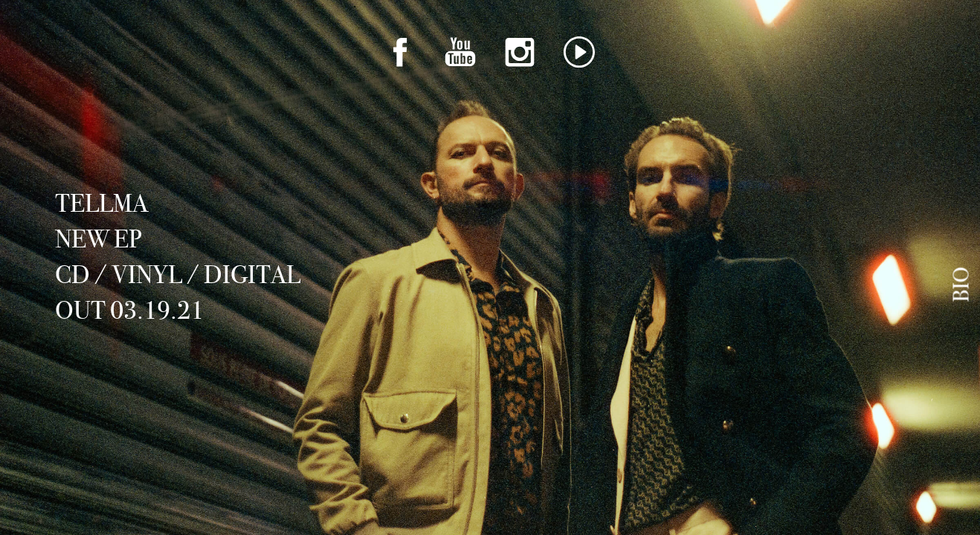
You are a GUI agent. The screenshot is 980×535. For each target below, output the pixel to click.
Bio (961, 285)
